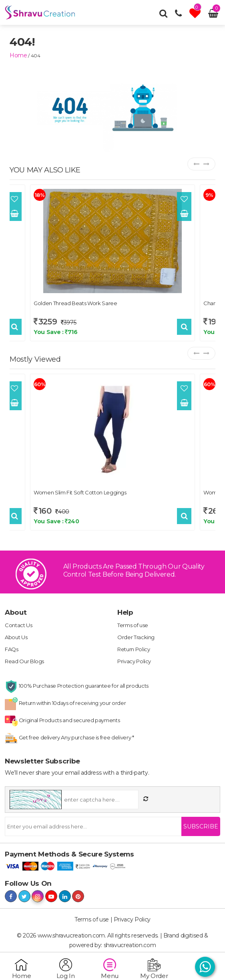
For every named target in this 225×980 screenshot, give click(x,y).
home (18, 55)
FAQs (12, 649)
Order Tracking (136, 637)
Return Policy (134, 649)
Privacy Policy (134, 661)
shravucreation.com (130, 945)
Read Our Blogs (24, 661)
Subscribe (201, 826)
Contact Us (19, 625)
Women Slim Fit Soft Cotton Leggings (80, 492)
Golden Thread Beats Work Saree (75, 303)
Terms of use (133, 625)
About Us (16, 637)
